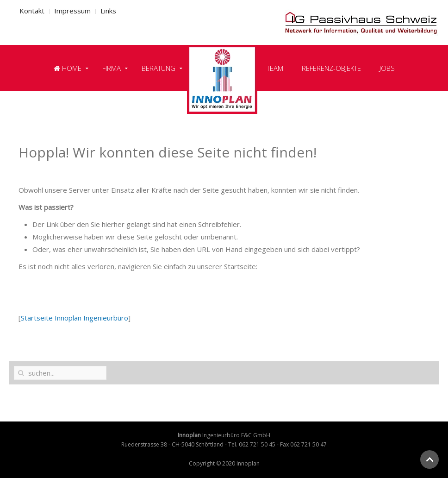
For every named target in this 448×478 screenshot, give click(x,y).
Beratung (159, 68)
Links (108, 11)
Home (68, 68)
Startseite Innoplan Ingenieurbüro (75, 318)
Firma (112, 68)
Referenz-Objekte (331, 68)
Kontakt (32, 11)
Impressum (72, 11)
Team (275, 68)
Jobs (387, 68)
